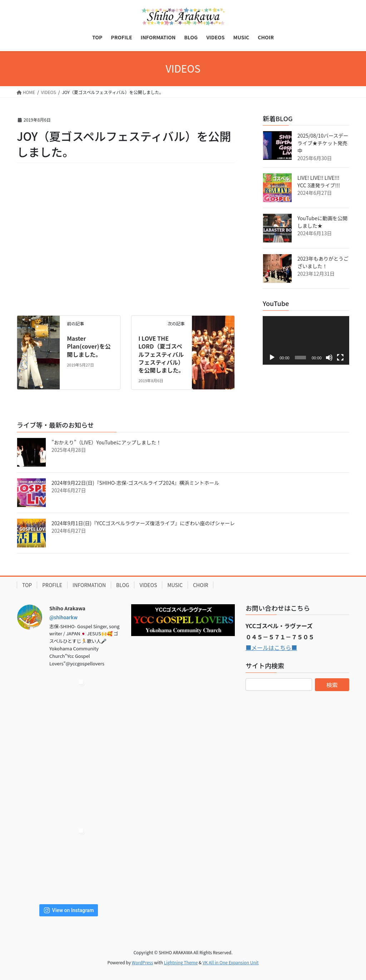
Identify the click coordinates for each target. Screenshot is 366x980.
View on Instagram (69, 910)
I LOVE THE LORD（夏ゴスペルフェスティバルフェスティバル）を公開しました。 (161, 354)
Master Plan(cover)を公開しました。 (89, 346)
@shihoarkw (63, 617)
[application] (306, 340)
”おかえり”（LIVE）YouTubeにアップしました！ (106, 442)
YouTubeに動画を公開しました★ (322, 222)
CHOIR (201, 585)
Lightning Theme (181, 962)
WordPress (143, 962)
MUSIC (175, 585)
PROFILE (52, 585)
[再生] (272, 358)
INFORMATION (89, 585)
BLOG (123, 585)
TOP (27, 585)
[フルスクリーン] (340, 358)
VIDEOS (148, 585)
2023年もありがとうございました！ (323, 262)
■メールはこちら (268, 647)
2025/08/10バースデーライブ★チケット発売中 (323, 143)
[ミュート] (329, 358)
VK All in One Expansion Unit (231, 962)
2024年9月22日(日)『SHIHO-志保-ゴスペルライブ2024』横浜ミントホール (135, 483)
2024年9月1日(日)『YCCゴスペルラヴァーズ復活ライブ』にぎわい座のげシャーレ (143, 523)
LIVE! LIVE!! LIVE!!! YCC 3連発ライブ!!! (319, 181)
